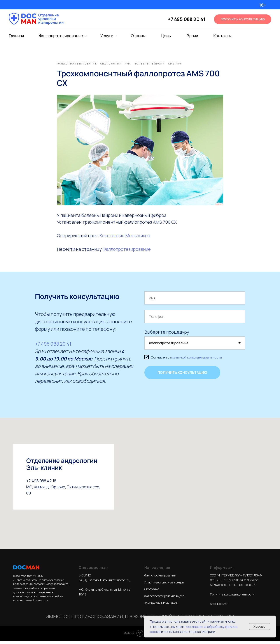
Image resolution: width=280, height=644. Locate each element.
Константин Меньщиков (125, 237)
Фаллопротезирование (61, 36)
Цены (166, 36)
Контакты (222, 36)
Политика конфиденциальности (232, 597)
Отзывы (138, 36)
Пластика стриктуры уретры (164, 585)
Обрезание (152, 592)
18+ (262, 5)
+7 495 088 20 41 (187, 19)
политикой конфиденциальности (196, 360)
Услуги (107, 36)
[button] (243, 19)
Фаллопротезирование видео (164, 599)
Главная (16, 36)
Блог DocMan (219, 607)
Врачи (192, 36)
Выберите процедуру (167, 335)
